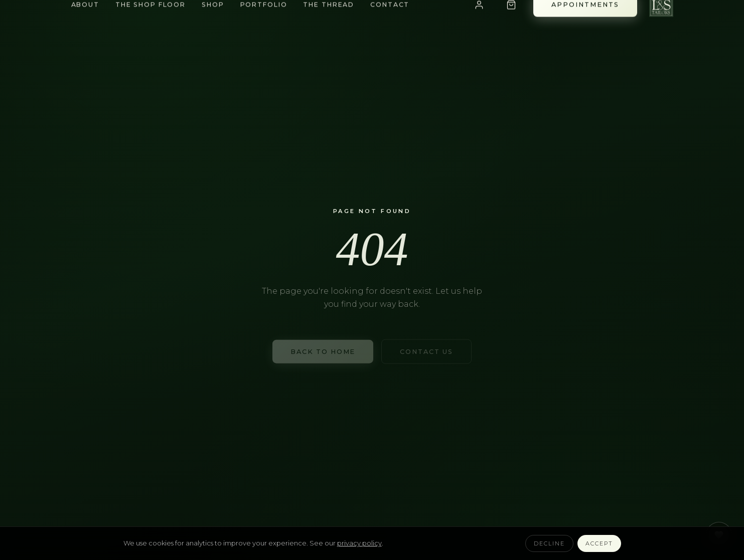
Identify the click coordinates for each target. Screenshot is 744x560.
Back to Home (323, 353)
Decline (549, 543)
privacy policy (359, 543)
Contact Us (426, 353)
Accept (599, 543)
